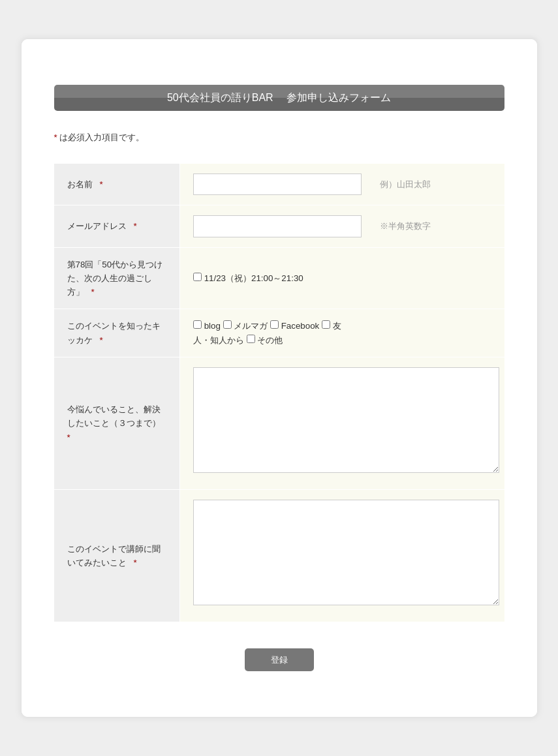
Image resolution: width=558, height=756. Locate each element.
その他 (265, 340)
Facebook (296, 326)
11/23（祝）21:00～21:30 (248, 278)
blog (208, 326)
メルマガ (247, 326)
